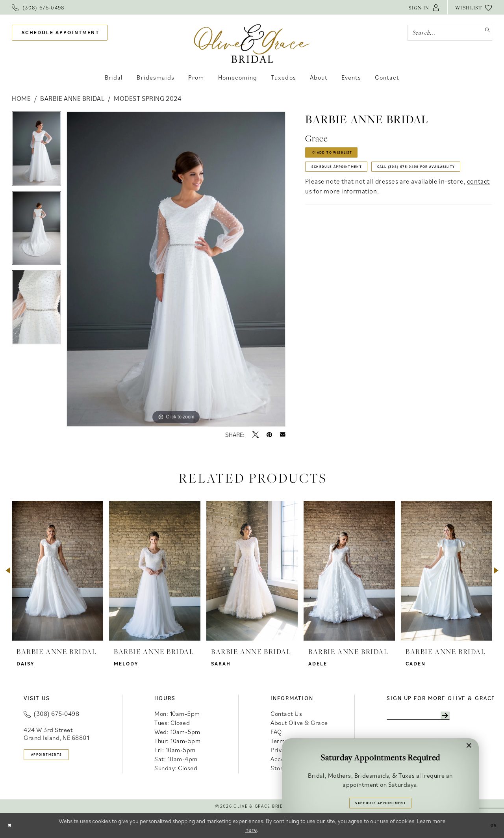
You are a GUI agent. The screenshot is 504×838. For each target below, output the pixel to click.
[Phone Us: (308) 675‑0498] (38, 7)
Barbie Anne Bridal (72, 98)
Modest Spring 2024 (148, 98)
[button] (424, 7)
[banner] (252, 43)
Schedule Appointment (353, 179)
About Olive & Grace (299, 723)
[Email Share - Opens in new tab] (283, 435)
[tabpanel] (36, 151)
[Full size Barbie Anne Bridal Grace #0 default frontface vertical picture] (176, 269)
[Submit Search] (484, 33)
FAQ (276, 732)
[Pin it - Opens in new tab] (269, 435)
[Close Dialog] (12, 825)
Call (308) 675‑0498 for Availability (377, 201)
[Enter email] (436, 718)
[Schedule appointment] (60, 33)
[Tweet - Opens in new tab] (256, 435)
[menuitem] (38, 7)
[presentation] (57, 571)
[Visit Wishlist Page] (474, 7)
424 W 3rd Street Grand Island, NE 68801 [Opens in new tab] (56, 734)
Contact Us (286, 714)
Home (21, 98)
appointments (59, 757)
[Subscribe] (478, 718)
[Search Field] (450, 33)
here (251, 830)
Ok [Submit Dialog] (491, 825)
